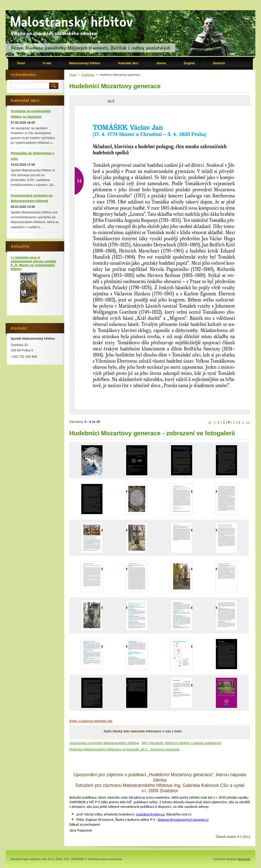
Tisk (250, 5)
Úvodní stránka (194, 5)
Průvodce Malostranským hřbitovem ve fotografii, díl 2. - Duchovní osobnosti (124, 749)
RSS (238, 5)
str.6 (111, 101)
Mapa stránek (219, 5)
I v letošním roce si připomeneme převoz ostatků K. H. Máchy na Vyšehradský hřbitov (33, 263)
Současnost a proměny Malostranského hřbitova (104, 743)
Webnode (244, 859)
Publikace (88, 75)
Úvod (73, 75)
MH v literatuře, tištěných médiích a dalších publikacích (182, 743)
